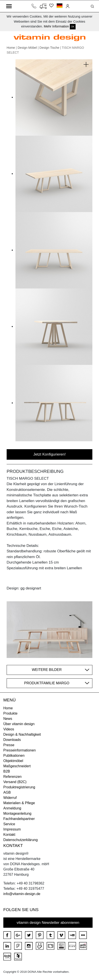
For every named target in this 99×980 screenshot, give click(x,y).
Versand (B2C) (15, 782)
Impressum (12, 829)
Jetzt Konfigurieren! (49, 454)
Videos (9, 729)
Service (9, 824)
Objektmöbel (13, 761)
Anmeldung (12, 808)
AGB (7, 792)
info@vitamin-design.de (22, 894)
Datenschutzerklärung (21, 840)
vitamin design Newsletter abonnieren (48, 923)
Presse (9, 745)
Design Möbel (27, 48)
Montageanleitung (17, 813)
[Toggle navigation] (9, 6)
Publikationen (14, 756)
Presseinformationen (20, 750)
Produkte (10, 713)
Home (11, 48)
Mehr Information (56, 26)
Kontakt (9, 835)
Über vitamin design (19, 724)
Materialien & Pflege (19, 803)
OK (73, 27)
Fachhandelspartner (19, 819)
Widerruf (10, 798)
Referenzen (12, 777)
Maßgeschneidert (17, 766)
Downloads (12, 740)
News (8, 719)
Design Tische (49, 48)
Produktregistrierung (19, 787)
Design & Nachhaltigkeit (22, 734)
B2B (7, 771)
